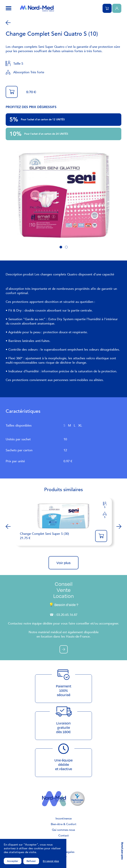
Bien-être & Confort (64, 824)
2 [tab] (66, 247)
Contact (64, 836)
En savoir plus (51, 861)
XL (80, 425)
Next (119, 526)
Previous (8, 526)
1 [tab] (61, 247)
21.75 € (56, 536)
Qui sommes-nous (63, 830)
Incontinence (64, 819)
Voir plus (63, 563)
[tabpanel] (63, 195)
